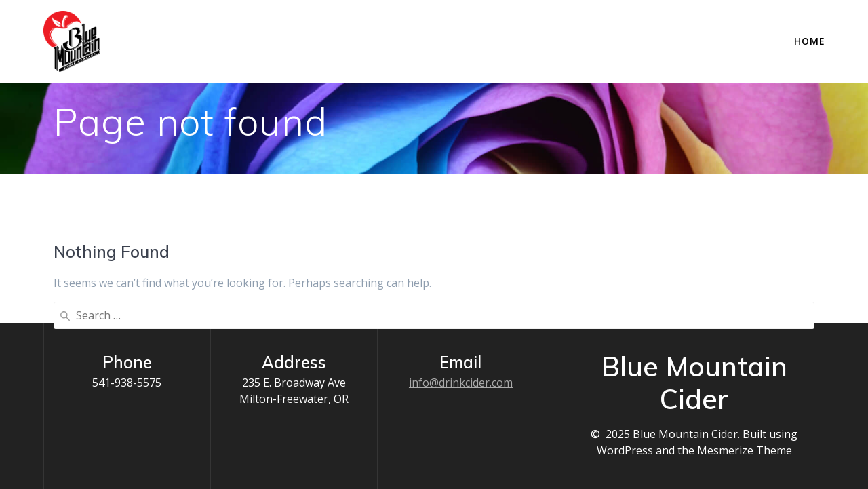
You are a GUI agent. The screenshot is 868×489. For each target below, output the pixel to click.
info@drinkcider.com (461, 383)
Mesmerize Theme (745, 450)
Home (810, 41)
